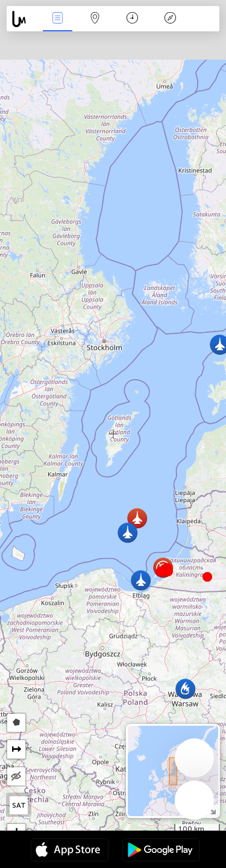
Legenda (170, 19)
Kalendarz (132, 19)
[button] (168, 571)
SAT (19, 805)
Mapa (95, 19)
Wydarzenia (57, 19)
